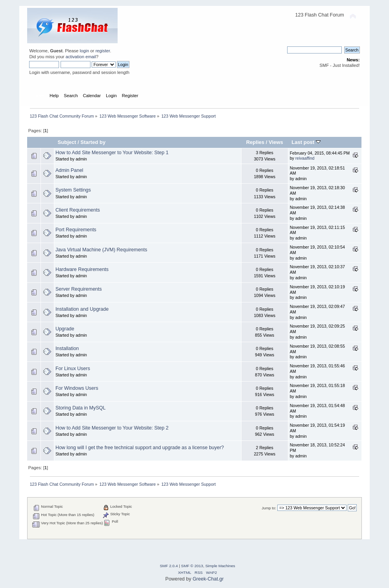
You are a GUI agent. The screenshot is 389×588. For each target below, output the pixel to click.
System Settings (73, 190)
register (103, 51)
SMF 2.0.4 (169, 566)
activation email (81, 57)
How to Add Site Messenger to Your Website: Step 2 (112, 428)
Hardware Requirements (82, 269)
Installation (67, 348)
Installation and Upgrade (82, 309)
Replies (255, 142)
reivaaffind (305, 158)
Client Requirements (78, 210)
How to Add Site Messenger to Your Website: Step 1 (112, 153)
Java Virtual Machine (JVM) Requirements (101, 250)
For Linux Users (73, 369)
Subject (67, 142)
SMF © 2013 (192, 566)
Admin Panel (69, 170)
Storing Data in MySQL (81, 408)
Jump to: (269, 508)
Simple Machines (220, 566)
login (85, 51)
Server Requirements (79, 289)
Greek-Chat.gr (208, 579)
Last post (306, 142)
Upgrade (65, 329)
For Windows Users (77, 388)
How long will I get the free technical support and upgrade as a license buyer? (140, 448)
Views (276, 142)
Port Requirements (76, 230)
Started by (93, 142)
